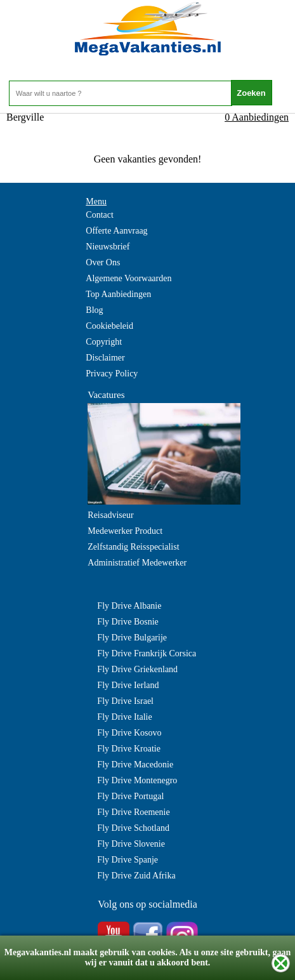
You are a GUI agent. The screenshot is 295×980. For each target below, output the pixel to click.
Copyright (104, 342)
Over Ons (103, 262)
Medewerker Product (125, 531)
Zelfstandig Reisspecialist (133, 547)
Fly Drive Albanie (129, 606)
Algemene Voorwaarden (128, 278)
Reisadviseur (110, 515)
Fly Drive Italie (124, 717)
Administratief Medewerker (137, 563)
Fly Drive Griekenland (137, 669)
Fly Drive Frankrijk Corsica (147, 653)
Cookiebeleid (109, 326)
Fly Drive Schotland (133, 828)
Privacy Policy (112, 374)
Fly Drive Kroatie (129, 749)
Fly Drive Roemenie (133, 812)
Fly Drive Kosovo (129, 733)
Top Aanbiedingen (118, 294)
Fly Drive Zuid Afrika (136, 876)
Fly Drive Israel (125, 701)
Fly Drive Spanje (128, 860)
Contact (100, 215)
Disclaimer (105, 358)
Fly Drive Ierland (128, 685)
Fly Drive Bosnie (128, 622)
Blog (94, 310)
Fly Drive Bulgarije (132, 638)
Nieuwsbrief (108, 247)
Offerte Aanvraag (116, 231)
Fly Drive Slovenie (131, 844)
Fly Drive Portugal (130, 796)
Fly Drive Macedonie (135, 765)
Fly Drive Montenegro (137, 780)
